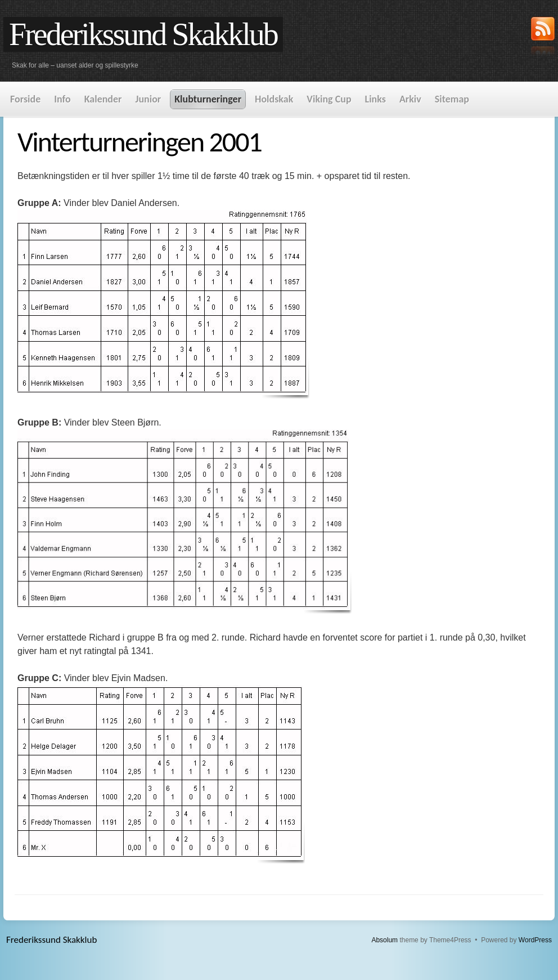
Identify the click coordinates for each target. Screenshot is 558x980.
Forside (25, 99)
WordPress (535, 940)
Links (375, 99)
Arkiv (410, 99)
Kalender (103, 99)
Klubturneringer (208, 99)
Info (62, 99)
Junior (148, 99)
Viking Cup (329, 99)
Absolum (384, 940)
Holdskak (274, 99)
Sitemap (452, 99)
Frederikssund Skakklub (143, 34)
